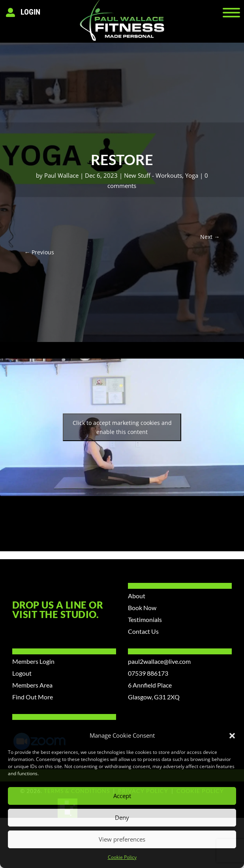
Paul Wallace (61, 175)
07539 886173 (148, 673)
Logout (22, 673)
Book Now (142, 608)
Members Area (32, 685)
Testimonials (145, 619)
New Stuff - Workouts (153, 175)
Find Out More (33, 697)
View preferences (122, 839)
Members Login (33, 661)
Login (30, 12)
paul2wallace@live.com (159, 661)
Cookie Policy (122, 857)
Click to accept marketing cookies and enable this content (122, 427)
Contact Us (143, 631)
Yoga (192, 175)
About (137, 596)
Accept (122, 796)
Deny (122, 817)
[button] (232, 736)
